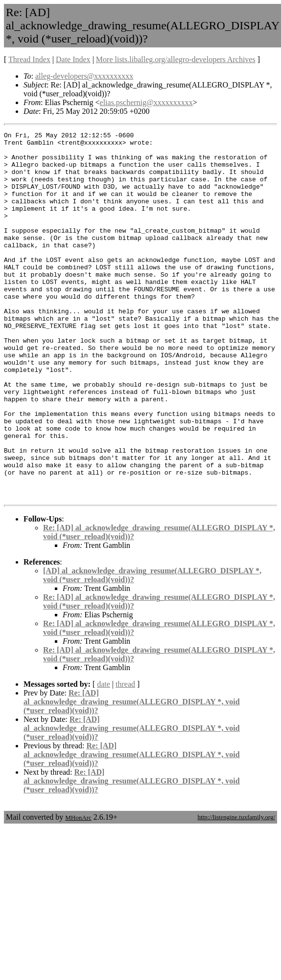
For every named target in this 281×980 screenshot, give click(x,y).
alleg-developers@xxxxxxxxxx (84, 76)
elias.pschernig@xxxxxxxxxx (146, 102)
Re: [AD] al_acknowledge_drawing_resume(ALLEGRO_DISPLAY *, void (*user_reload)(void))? (132, 775)
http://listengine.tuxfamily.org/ (236, 890)
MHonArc (78, 891)
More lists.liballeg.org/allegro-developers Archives (176, 59)
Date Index (73, 59)
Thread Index (29, 59)
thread (125, 757)
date (104, 757)
